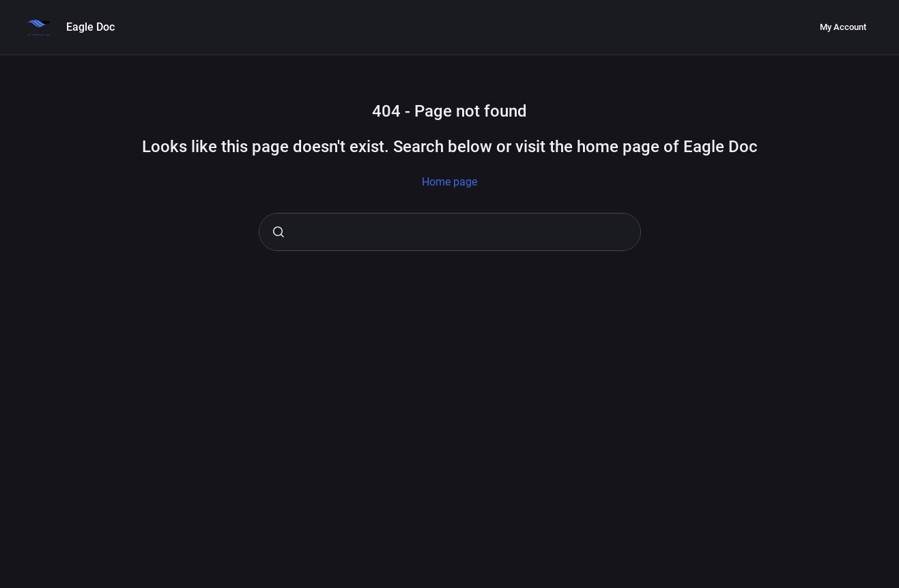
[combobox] (450, 232)
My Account (843, 27)
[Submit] (279, 232)
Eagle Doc (90, 27)
